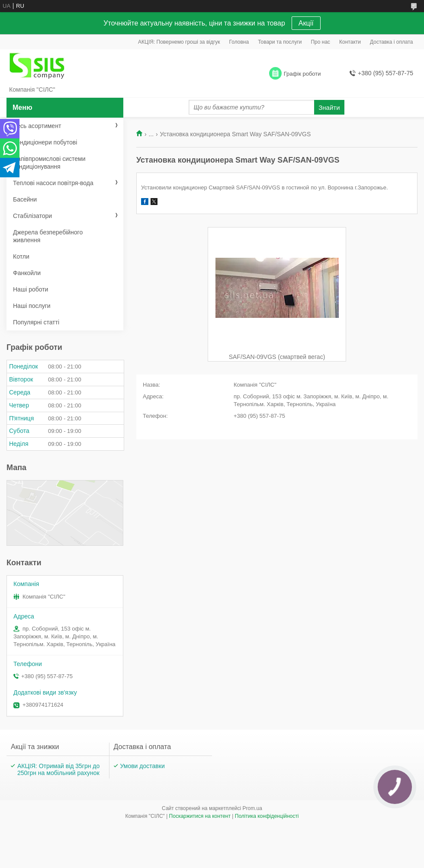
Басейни (25, 199)
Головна (239, 42)
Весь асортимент (37, 126)
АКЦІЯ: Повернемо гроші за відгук (179, 42)
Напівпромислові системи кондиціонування (49, 163)
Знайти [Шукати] (329, 107)
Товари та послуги (280, 42)
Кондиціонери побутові (45, 142)
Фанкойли (27, 273)
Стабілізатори (32, 216)
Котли (21, 256)
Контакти (350, 42)
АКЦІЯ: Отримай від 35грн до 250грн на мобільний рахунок (58, 769)
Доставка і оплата (392, 42)
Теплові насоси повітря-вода (53, 183)
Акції (306, 23)
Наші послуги (32, 306)
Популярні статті (36, 322)
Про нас (320, 42)
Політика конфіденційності (267, 816)
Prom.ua (252, 808)
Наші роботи (31, 289)
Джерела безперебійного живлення (48, 236)
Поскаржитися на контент (200, 816)
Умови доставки (143, 766)
